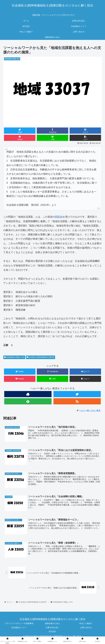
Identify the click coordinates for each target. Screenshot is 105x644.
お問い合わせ (86, 627)
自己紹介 (52, 631)
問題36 (59, 217)
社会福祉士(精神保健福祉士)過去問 (40, 357)
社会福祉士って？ (19, 627)
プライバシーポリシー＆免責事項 (19, 623)
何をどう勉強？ (86, 623)
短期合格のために (52, 623)
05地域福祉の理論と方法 (14, 357)
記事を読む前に (52, 627)
